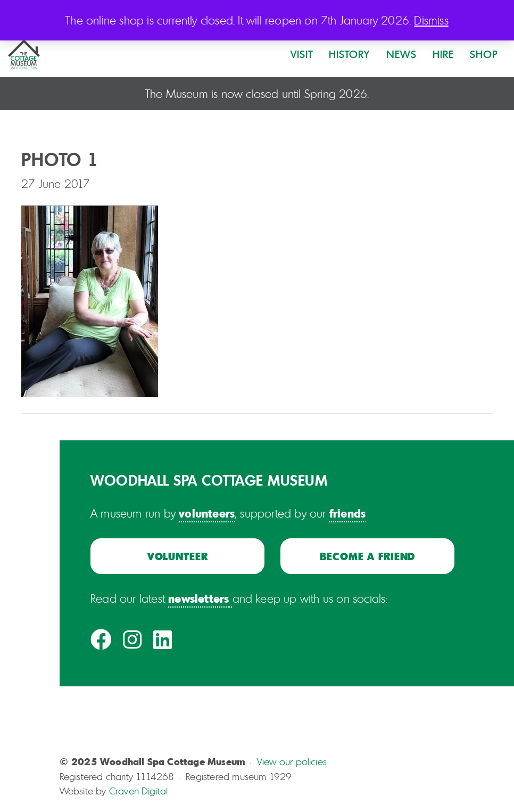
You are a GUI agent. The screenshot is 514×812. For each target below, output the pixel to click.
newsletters (198, 598)
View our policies (292, 761)
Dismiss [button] (431, 20)
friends (347, 513)
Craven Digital (139, 791)
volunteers (207, 513)
